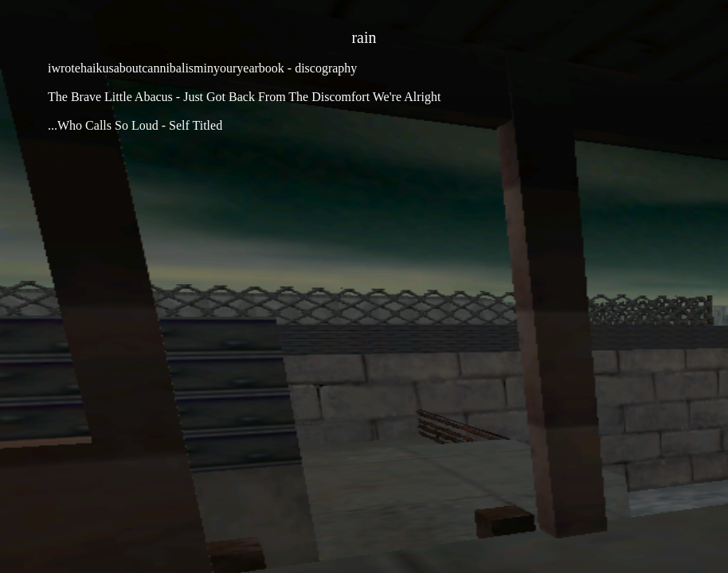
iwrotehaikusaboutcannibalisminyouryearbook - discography (202, 68)
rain (364, 37)
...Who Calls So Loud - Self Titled (135, 125)
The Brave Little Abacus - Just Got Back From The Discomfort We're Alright (244, 97)
